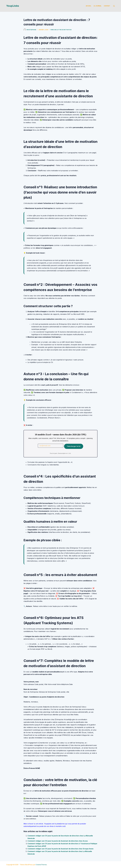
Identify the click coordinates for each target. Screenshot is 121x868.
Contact (107, 6)
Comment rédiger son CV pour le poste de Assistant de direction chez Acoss (58, 841)
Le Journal (97, 6)
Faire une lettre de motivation (61, 30)
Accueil (88, 6)
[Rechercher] (114, 6)
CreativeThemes (41, 865)
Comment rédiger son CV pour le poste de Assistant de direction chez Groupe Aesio (60, 849)
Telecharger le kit (74, 446)
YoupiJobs (13, 6)
